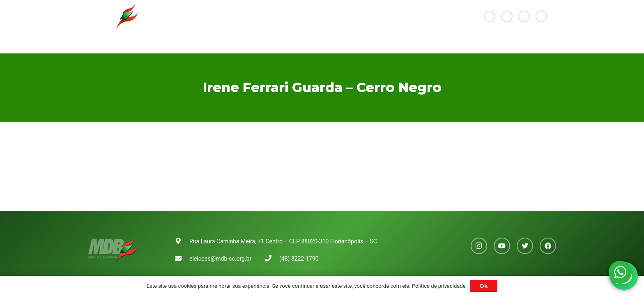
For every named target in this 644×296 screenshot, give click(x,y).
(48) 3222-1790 (299, 259)
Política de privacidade (439, 286)
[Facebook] (541, 16)
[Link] (113, 16)
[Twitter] (524, 16)
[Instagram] (490, 16)
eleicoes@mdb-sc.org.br (220, 259)
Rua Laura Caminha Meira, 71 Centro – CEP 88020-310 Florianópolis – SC (283, 241)
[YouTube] (507, 16)
